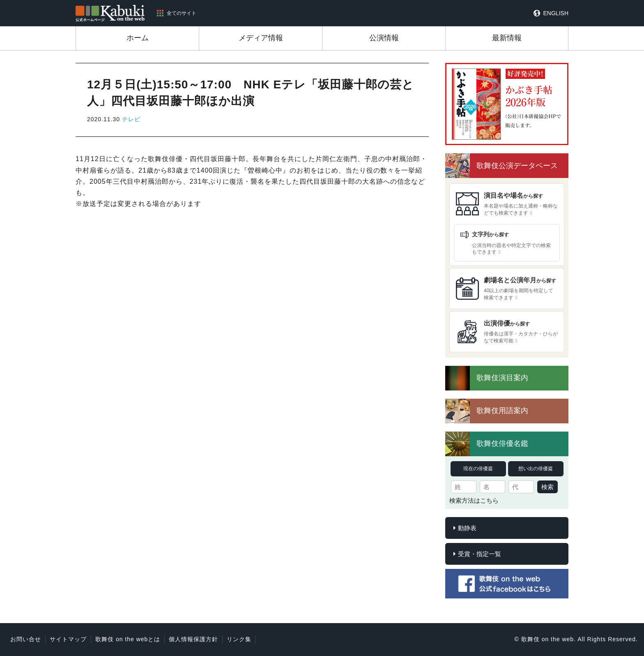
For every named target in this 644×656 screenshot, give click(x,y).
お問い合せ (26, 639)
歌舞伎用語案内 (502, 411)
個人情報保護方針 (193, 639)
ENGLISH (556, 13)
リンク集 (239, 639)
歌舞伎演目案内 (502, 378)
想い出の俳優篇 (536, 469)
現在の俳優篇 (478, 469)
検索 (547, 487)
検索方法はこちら (474, 500)
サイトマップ (68, 639)
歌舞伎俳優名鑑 (502, 443)
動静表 (467, 528)
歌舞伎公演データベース (517, 166)
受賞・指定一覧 (480, 554)
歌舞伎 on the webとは (128, 639)
